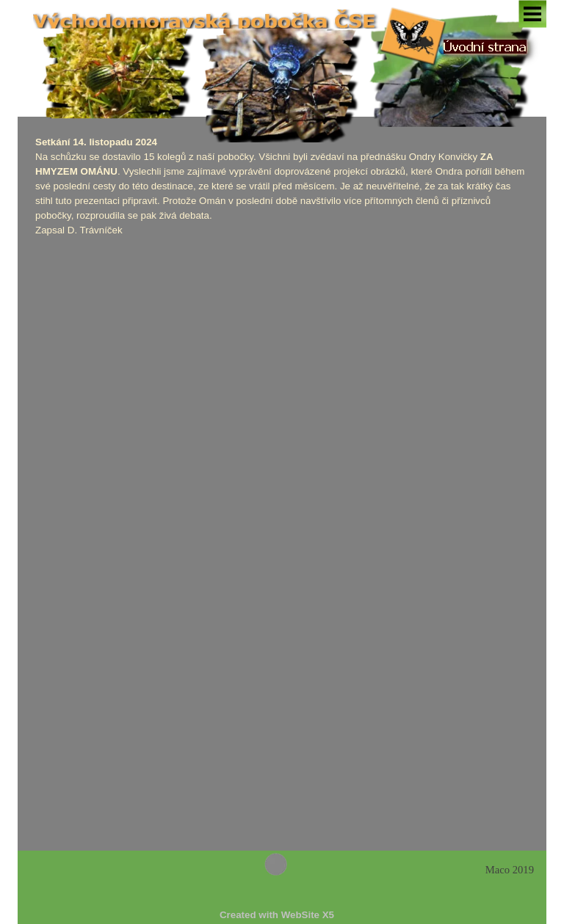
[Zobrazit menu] (532, 14)
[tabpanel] (282, 186)
